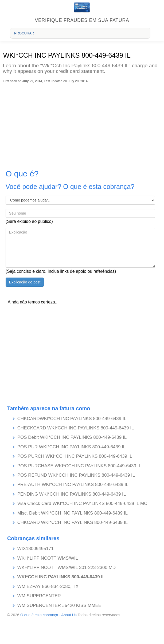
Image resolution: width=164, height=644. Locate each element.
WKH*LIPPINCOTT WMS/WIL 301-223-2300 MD (67, 568)
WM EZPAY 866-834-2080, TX (48, 586)
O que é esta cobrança (39, 615)
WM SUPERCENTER (39, 596)
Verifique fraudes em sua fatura (82, 20)
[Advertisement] (82, 123)
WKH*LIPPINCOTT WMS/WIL (48, 558)
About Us (69, 615)
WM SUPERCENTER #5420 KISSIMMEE (59, 605)
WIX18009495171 (36, 549)
